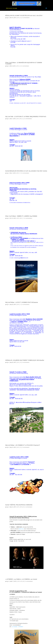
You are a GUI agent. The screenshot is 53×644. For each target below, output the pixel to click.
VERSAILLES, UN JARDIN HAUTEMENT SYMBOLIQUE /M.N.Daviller (25, 360)
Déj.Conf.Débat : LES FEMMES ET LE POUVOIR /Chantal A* (23, 445)
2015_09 (22, 507)
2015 (18, 119)
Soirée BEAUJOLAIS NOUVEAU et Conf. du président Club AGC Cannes (26, 171)
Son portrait (14, 86)
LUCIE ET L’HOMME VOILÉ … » (21, 322)
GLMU (28, 242)
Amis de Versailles (37, 386)
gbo (8, 18)
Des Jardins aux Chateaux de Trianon (28, 390)
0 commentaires (26, 18)
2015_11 (19, 173)
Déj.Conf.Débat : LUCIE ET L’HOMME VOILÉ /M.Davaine (22, 302)
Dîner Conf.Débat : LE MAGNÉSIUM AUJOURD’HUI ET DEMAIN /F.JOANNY (24, 63)
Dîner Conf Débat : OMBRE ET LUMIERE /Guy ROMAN (21, 216)
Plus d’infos (38, 77)
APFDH (29, 383)
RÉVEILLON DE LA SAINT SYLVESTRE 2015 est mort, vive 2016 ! (24, 15)
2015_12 (19, 18)
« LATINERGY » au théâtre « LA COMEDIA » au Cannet (21, 579)
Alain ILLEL (21, 529)
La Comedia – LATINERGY (18, 627)
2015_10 (19, 362)
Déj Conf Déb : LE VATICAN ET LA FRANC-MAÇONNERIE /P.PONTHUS (26, 117)
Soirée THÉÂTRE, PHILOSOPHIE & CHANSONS (19, 505)
